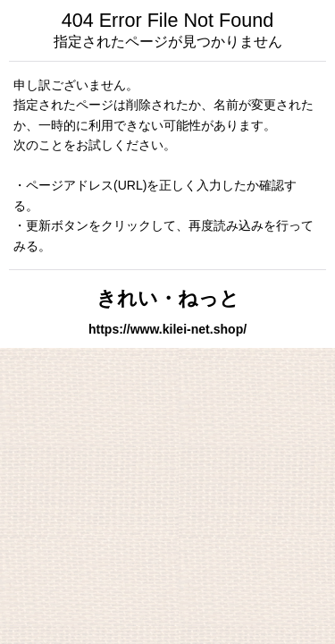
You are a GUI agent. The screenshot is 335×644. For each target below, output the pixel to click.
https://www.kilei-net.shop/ (167, 329)
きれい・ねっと (168, 298)
